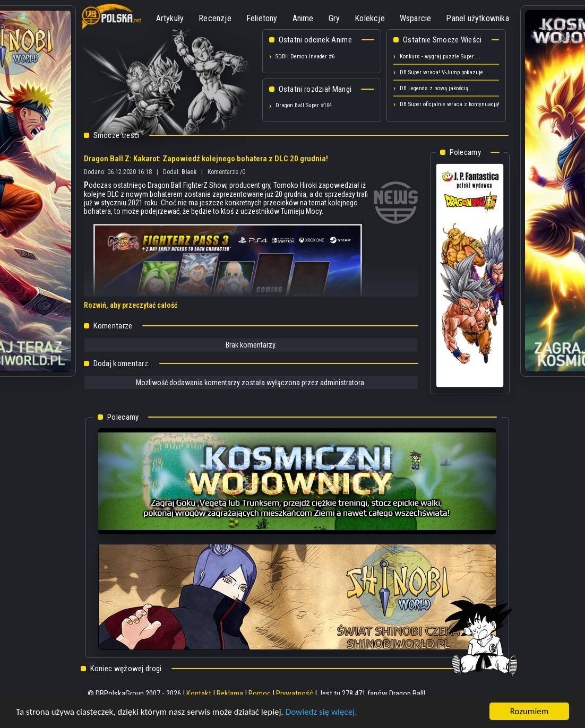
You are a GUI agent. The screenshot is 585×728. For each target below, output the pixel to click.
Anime (303, 18)
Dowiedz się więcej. (321, 712)
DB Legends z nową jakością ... (437, 88)
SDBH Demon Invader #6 (305, 57)
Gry (334, 18)
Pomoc (260, 694)
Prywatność (295, 694)
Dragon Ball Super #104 (304, 105)
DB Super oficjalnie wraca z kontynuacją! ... (453, 104)
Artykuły (170, 18)
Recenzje (215, 18)
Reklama (230, 694)
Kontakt (199, 694)
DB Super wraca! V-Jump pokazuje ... (445, 72)
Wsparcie (416, 18)
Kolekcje (370, 18)
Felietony (262, 18)
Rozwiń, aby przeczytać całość (131, 305)
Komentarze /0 (226, 172)
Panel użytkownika (477, 18)
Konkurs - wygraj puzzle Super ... (440, 57)
